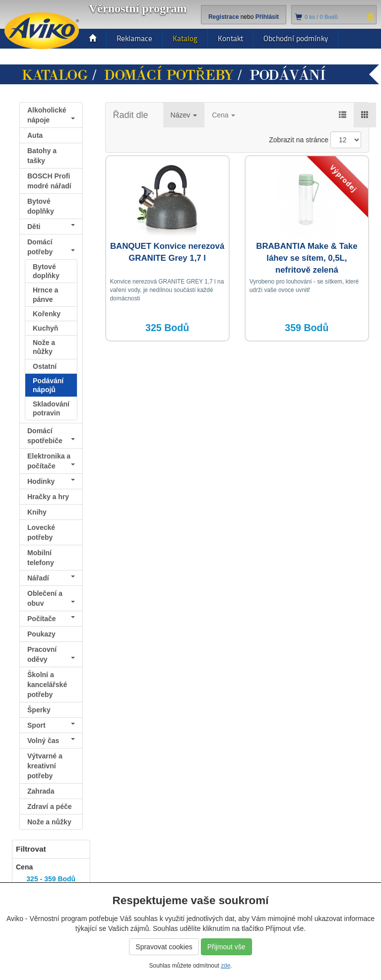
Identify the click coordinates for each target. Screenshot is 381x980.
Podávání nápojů (48, 385)
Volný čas (51, 741)
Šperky (39, 710)
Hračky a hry (48, 497)
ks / (321, 17)
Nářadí (51, 578)
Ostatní (45, 366)
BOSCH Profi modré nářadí (49, 181)
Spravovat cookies (164, 947)
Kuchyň (45, 328)
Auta (35, 135)
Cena (223, 115)
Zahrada (41, 791)
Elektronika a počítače (51, 461)
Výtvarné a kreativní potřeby (45, 766)
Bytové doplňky (41, 206)
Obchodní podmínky (296, 38)
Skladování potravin (51, 408)
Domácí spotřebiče (51, 436)
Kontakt (230, 38)
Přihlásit (267, 17)
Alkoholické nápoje (51, 115)
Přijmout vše (226, 947)
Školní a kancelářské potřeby (47, 685)
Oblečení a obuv (51, 598)
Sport (51, 725)
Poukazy (41, 634)
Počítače (51, 619)
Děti (51, 227)
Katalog (185, 38)
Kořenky (47, 314)
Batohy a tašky (42, 156)
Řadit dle (131, 115)
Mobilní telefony (41, 558)
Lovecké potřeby (41, 532)
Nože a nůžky (44, 347)
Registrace (223, 17)
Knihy (37, 512)
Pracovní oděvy (51, 654)
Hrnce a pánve (45, 294)
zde (225, 966)
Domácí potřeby (169, 75)
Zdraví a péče (51, 808)
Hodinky (51, 481)
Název (184, 115)
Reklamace (134, 38)
